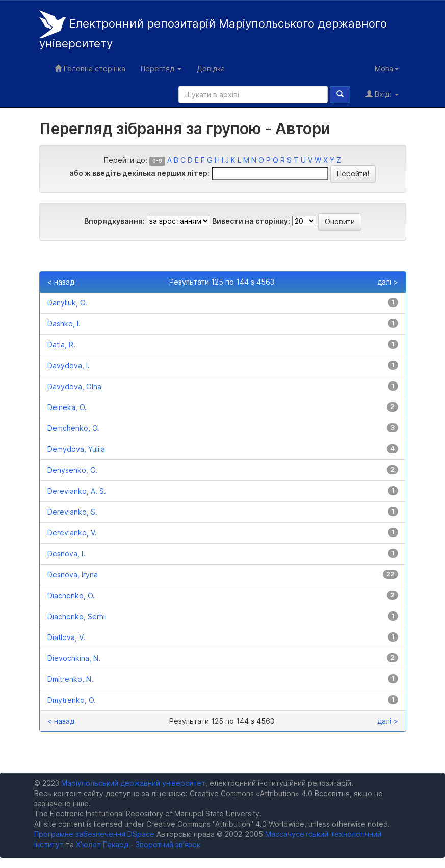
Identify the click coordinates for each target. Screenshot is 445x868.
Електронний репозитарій (213, 30)
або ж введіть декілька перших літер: (139, 173)
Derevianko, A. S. (77, 491)
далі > (388, 282)
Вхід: (382, 94)
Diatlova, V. (66, 637)
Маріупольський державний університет (133, 783)
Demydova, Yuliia (76, 449)
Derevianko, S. (72, 512)
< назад (61, 282)
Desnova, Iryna (73, 575)
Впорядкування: (114, 221)
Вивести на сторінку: (251, 221)
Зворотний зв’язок (168, 844)
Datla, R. (61, 344)
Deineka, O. (67, 407)
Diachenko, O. (71, 595)
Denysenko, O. (72, 470)
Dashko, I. (64, 324)
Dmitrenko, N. (70, 679)
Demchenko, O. (73, 428)
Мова (387, 69)
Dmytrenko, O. (72, 700)
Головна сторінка (90, 69)
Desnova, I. (66, 554)
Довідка (211, 69)
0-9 (157, 161)
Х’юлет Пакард (102, 844)
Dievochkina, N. (74, 658)
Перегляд (161, 69)
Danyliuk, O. (67, 303)
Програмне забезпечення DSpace (94, 834)
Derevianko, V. (72, 533)
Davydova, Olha (74, 386)
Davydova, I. (69, 365)
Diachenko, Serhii (77, 616)
